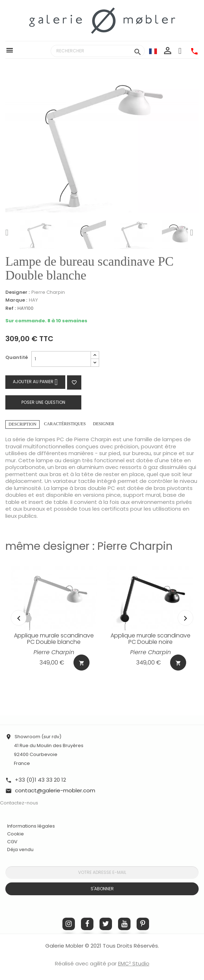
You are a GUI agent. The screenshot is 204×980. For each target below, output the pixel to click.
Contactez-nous (19, 803)
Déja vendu (20, 849)
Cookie (16, 834)
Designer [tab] (104, 424)
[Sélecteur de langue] (153, 51)
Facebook (87, 924)
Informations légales (31, 826)
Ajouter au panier (35, 382)
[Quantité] (61, 359)
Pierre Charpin (48, 292)
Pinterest (143, 924)
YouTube (124, 924)
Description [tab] (22, 424)
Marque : (16, 300)
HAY (33, 300)
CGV (12, 842)
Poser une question (43, 402)
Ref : (11, 309)
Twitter (106, 924)
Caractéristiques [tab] (65, 424)
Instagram (69, 924)
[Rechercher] (98, 51)
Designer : (17, 292)
